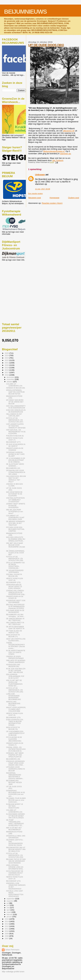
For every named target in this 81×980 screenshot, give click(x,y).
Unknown (40, 175)
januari (10, 917)
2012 (7, 926)
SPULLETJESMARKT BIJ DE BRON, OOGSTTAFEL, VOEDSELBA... (15, 565)
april (9, 910)
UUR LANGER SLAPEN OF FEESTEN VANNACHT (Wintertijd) (16, 426)
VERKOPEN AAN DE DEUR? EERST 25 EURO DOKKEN (14, 587)
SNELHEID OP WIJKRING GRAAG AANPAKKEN (16, 661)
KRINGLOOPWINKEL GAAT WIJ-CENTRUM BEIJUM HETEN (15, 392)
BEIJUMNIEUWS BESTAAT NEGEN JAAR (14, 782)
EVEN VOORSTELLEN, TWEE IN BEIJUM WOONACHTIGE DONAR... (15, 722)
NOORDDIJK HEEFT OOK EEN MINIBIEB (16, 601)
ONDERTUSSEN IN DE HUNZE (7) (15, 744)
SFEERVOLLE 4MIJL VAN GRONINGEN (16, 837)
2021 (7, 363)
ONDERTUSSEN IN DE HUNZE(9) (15, 449)
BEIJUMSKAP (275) (13, 717)
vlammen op (65, 154)
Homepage (55, 198)
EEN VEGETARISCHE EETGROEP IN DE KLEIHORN (14, 494)
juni (8, 905)
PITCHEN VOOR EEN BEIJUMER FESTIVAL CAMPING (15, 529)
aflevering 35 (69, 131)
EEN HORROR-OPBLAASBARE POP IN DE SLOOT (15, 676)
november (11, 379)
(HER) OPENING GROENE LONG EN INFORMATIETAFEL (15, 867)
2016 (7, 375)
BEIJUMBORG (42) (13, 468)
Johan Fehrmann (12, 950)
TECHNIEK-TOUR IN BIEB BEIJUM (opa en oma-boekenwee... (16, 800)
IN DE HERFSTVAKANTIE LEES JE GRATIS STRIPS (16, 652)
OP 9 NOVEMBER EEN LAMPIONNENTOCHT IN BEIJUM (15, 733)
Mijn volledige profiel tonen (13, 972)
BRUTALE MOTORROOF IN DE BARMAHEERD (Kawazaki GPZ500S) (15, 606)
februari (10, 914)
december (11, 377)
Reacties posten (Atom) (52, 203)
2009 (7, 934)
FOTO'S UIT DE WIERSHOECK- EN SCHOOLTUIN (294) (15, 855)
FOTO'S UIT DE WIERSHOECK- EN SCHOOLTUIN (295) (15, 690)
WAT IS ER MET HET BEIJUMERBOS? (14, 829)
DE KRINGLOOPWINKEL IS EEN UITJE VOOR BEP (15, 553)
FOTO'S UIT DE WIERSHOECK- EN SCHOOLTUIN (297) (15, 420)
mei (8, 908)
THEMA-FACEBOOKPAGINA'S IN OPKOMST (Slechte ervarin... (16, 646)
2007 (7, 938)
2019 (7, 368)
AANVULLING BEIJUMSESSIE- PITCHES (13, 703)
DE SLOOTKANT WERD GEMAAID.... (15, 465)
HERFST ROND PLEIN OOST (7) (15, 439)
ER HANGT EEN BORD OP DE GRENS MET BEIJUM (15, 402)
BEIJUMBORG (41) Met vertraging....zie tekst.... (16, 615)
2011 (7, 929)
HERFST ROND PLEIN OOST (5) (15, 714)
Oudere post (74, 198)
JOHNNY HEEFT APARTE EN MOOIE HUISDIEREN (16, 506)
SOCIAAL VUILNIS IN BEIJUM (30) (14, 575)
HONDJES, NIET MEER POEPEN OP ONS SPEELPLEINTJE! (15, 755)
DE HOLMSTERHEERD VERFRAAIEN (15, 571)
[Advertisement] (16, 277)
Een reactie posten (35, 193)
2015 (7, 919)
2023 (7, 358)
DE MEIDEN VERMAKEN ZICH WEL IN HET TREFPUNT (15, 523)
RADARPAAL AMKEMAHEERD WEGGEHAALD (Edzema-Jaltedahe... (15, 776)
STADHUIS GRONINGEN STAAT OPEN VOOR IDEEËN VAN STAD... (15, 763)
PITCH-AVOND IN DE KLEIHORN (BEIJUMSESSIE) (14, 739)
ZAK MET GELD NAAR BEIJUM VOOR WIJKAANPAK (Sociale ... (16, 546)
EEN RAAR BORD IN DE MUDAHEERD (15, 611)
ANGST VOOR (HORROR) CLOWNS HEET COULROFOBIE (16, 709)
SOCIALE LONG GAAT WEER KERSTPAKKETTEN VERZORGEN (15, 894)
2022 (7, 360)
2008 (7, 936)
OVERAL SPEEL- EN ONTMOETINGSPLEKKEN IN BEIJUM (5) (16, 749)
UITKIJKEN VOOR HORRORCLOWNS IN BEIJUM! (15, 769)
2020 (7, 365)
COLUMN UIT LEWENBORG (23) (14, 811)
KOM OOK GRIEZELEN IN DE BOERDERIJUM (16, 411)
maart (9, 912)
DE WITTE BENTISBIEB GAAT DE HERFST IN (15, 628)
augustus (10, 901)
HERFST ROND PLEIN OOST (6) (15, 579)
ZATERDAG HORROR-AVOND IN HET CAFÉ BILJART (15, 454)
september (11, 899)
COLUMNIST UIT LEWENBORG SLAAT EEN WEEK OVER (15, 517)
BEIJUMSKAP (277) (13, 442)
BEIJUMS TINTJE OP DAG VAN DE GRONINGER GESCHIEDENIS (16, 861)
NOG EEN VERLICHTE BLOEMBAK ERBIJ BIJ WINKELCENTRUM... (16, 539)
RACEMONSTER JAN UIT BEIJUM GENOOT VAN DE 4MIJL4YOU (16, 849)
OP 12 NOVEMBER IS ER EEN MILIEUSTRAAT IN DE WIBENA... (16, 460)
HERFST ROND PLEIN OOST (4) (15, 878)
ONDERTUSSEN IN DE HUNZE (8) (15, 597)
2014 (7, 921)
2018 (7, 370)
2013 (7, 924)
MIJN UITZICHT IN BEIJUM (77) (13, 636)
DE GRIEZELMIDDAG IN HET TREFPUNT (15, 620)
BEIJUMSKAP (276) (13, 582)
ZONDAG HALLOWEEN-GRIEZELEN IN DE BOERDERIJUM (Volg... (16, 592)
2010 (7, 931)
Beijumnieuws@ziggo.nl (54, 151)
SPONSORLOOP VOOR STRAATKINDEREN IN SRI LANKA (16, 472)
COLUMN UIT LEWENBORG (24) (14, 385)
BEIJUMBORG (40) (13, 759)
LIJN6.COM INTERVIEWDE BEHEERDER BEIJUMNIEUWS (13, 697)
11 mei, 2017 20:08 (42, 189)
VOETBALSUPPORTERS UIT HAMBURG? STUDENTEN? (15, 500)
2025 (7, 353)
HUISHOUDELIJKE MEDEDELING (13, 665)
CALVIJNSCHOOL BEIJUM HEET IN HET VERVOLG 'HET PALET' (16, 479)
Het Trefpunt (58, 160)
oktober (10, 382)
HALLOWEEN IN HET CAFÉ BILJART (14, 415)
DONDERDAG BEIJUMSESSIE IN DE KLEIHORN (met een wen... (16, 793)
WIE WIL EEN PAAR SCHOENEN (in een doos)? (15, 512)
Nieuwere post (34, 198)
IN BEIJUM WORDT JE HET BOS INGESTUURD (15, 806)
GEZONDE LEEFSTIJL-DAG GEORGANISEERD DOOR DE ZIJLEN (15, 842)
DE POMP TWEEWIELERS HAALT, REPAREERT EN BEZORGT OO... (15, 823)
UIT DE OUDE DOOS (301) (46, 45)
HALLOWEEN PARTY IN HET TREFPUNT (15, 623)
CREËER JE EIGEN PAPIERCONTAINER (15, 657)
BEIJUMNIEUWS (25, 12)
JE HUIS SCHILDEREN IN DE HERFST (16, 445)
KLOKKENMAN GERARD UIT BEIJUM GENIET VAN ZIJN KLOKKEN (15, 816)
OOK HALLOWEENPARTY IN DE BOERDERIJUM (16, 407)
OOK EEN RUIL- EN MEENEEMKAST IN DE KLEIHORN (16, 432)
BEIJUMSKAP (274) (13, 881)
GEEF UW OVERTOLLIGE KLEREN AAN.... (16, 640)
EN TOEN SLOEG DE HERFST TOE (14, 632)
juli (8, 903)
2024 (7, 355)
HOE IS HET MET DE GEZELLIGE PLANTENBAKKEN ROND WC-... (14, 683)
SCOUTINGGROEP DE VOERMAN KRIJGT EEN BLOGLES (15, 873)
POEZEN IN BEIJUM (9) (15, 436)
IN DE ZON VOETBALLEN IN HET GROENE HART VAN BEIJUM (16, 670)
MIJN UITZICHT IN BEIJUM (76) (13, 728)
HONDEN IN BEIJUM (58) (16, 388)
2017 (7, 372)
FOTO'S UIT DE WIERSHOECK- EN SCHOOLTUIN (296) (15, 559)
